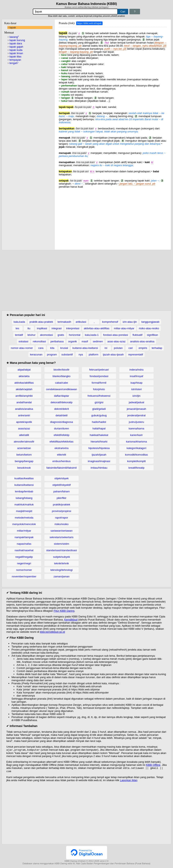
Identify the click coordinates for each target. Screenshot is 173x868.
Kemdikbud (71, 620)
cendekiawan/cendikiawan (62, 389)
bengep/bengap (24, 461)
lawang (14, 37)
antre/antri (24, 415)
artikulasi (81, 322)
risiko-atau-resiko (149, 328)
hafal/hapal (99, 428)
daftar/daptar (62, 396)
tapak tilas (15, 57)
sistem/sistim (61, 544)
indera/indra (136, 370)
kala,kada (19, 322)
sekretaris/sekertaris (61, 537)
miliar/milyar (24, 531)
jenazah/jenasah (136, 409)
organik (73, 341)
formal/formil (99, 383)
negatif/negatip (24, 557)
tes (17, 328)
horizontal (75, 335)
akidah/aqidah (24, 389)
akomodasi (46, 335)
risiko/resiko (62, 524)
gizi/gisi (99, 402)
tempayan (15, 60)
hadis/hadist (99, 422)
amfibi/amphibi (24, 396)
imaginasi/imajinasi (99, 461)
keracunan (36, 354)
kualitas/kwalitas (24, 478)
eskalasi (23, 341)
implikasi (42, 328)
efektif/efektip (62, 435)
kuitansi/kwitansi (24, 485)
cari (131, 348)
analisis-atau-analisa (142, 341)
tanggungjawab (150, 322)
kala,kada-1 (92, 335)
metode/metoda (24, 518)
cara (41, 348)
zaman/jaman (61, 576)
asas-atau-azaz (116, 341)
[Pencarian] (75, 12)
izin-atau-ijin (130, 322)
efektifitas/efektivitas (61, 442)
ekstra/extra (62, 448)
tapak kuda (16, 50)
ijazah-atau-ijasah (113, 354)
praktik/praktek (62, 505)
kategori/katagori (136, 448)
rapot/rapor (62, 518)
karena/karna (137, 428)
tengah (14, 63)
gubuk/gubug (99, 415)
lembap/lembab (24, 491)
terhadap (157, 348)
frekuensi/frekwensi (99, 396)
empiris (143, 348)
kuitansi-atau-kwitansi (85, 348)
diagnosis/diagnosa (62, 422)
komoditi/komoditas (136, 455)
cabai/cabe (62, 383)
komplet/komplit (136, 461)
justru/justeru (136, 422)
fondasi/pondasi (99, 376)
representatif (136, 354)
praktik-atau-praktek (41, 322)
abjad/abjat (24, 370)
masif (85, 341)
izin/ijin (136, 396)
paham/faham (62, 491)
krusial (64, 348)
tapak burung (17, 40)
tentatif (19, 335)
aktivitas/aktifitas (24, 383)
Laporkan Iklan (129, 781)
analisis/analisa (24, 409)
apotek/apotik (24, 422)
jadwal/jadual (136, 402)
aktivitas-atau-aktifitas (97, 328)
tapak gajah (16, 47)
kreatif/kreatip (136, 468)
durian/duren (62, 428)
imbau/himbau (99, 468)
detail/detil (62, 415)
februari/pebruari (99, 370)
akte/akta (24, 376)
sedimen (98, 341)
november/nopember (24, 576)
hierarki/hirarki (99, 442)
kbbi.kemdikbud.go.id (52, 632)
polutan (118, 348)
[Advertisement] (113, 217)
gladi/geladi (99, 409)
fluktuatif (137, 335)
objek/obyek (62, 478)
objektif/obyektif (62, 485)
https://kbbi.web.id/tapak (89, 23)
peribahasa (57, 341)
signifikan (153, 335)
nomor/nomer (24, 570)
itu (29, 328)
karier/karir (136, 435)
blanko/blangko (62, 376)
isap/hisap (136, 383)
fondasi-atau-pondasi (116, 335)
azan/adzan (24, 448)
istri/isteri (136, 389)
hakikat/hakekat (99, 435)
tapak (13, 27)
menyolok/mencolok (24, 524)
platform (93, 354)
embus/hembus (62, 461)
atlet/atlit (24, 435)
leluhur (31, 335)
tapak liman (16, 53)
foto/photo (99, 389)
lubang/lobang (24, 498)
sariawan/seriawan (62, 531)
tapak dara (16, 43)
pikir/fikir (62, 498)
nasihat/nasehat (24, 550)
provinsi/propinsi (62, 511)
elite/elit (61, 455)
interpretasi (73, 328)
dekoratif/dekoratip (62, 402)
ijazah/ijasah (99, 455)
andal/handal (24, 402)
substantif (67, 354)
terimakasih (64, 322)
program (52, 354)
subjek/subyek (61, 557)
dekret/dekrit (62, 409)
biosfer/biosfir (62, 370)
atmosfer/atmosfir (24, 442)
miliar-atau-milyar (124, 328)
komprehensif (110, 322)
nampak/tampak (24, 537)
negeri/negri (24, 563)
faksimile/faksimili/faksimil (62, 468)
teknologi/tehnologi (61, 570)
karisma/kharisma (137, 442)
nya (81, 354)
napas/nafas (24, 544)
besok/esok (24, 468)
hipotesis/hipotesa (99, 448)
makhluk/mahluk (24, 505)
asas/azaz (24, 428)
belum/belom (24, 455)
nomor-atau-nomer (22, 348)
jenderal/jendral (136, 415)
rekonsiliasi (39, 341)
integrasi (57, 328)
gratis (61, 335)
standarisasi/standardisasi (62, 550)
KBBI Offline (153, 765)
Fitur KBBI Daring (64, 611)
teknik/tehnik (61, 563)
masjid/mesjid (24, 511)
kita (52, 348)
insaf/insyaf (136, 376)
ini (106, 348)
